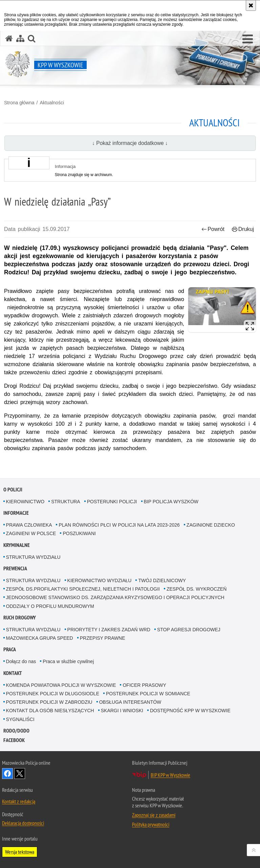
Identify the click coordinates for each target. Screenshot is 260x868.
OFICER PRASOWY (144, 685)
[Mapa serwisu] (20, 38)
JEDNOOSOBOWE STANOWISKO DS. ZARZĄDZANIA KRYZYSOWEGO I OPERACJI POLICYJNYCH (115, 597)
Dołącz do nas (21, 661)
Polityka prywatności (151, 824)
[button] (248, 39)
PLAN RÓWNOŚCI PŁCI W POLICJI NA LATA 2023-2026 (119, 525)
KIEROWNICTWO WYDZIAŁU (100, 580)
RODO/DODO (16, 731)
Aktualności (52, 103)
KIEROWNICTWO (25, 502)
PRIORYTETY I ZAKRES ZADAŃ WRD (109, 630)
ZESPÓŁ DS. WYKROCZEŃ (197, 589)
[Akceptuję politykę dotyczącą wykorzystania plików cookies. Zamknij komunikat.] (251, 5)
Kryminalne (17, 545)
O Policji (13, 490)
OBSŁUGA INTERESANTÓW (130, 702)
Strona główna (19, 103)
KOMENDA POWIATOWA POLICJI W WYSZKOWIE (61, 685)
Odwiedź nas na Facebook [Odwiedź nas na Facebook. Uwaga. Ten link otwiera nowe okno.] (7, 774)
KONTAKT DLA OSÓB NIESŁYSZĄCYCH (50, 711)
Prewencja (15, 568)
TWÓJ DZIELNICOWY (162, 580)
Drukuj (243, 229)
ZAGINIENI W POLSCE (31, 533)
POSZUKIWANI (79, 533)
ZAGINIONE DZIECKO (211, 525)
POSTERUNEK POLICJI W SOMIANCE (148, 694)
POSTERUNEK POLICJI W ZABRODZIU (49, 702)
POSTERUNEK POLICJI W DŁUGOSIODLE (53, 694)
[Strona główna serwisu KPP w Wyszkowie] (9, 38)
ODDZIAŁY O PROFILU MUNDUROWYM (50, 606)
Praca (10, 649)
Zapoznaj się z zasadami (154, 815)
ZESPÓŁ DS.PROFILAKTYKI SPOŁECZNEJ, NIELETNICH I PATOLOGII (83, 589)
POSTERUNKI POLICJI (112, 502)
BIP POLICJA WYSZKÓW (171, 502)
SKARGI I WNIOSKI (122, 711)
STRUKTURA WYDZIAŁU (33, 557)
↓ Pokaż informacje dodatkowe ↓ (130, 143)
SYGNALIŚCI (20, 719)
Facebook (14, 740)
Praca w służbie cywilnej (68, 661)
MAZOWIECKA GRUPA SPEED (40, 638)
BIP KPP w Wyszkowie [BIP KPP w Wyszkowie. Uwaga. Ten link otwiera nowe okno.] (170, 775)
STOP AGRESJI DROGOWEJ (189, 630)
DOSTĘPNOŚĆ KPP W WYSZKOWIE (190, 711)
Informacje (16, 513)
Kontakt (13, 673)
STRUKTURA (66, 502)
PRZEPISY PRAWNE (103, 638)
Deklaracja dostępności (23, 823)
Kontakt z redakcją (19, 801)
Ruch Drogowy (20, 618)
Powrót (213, 229)
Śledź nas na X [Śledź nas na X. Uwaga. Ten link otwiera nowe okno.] (20, 774)
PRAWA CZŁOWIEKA (29, 525)
